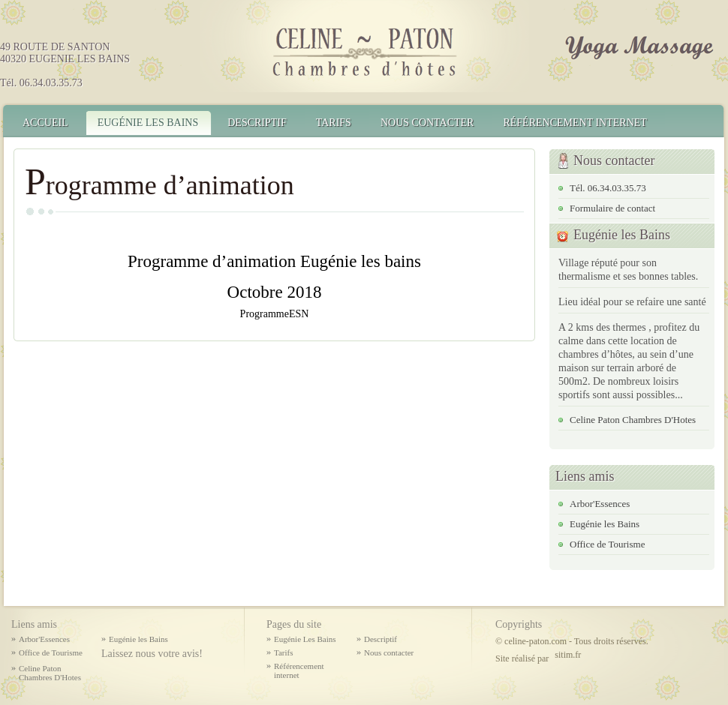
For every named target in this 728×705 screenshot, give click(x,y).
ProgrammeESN (275, 314)
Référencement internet (575, 123)
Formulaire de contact (612, 208)
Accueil (45, 123)
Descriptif (257, 123)
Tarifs (334, 123)
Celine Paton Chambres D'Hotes (633, 420)
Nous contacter (427, 123)
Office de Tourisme (607, 544)
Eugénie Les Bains (148, 123)
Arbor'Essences (600, 504)
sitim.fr (568, 655)
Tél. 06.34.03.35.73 (608, 188)
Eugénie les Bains (605, 524)
